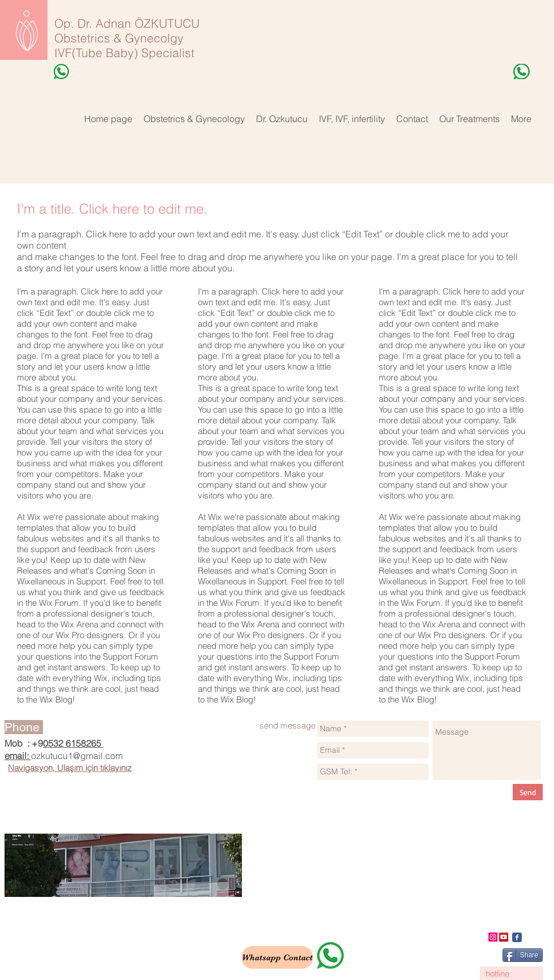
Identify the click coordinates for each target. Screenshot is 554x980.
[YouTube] (504, 937)
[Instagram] (493, 937)
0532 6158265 (73, 743)
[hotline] (511, 973)
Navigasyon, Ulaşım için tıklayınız (70, 768)
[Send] (528, 792)
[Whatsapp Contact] (277, 957)
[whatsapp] (330, 955)
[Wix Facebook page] (517, 937)
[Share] (523, 955)
